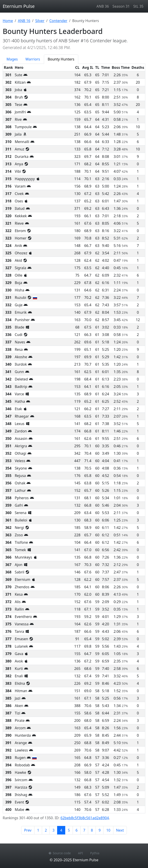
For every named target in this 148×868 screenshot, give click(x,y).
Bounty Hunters (61, 59)
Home (8, 21)
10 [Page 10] (108, 830)
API (81, 853)
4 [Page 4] (63, 830)
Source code (60, 853)
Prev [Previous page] (28, 830)
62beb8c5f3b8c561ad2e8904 (85, 818)
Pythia (95, 853)
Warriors (33, 59)
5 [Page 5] (69, 830)
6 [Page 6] (77, 830)
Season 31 (121, 6)
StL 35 (138, 6)
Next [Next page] (120, 830)
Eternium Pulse (19, 6)
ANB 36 (103, 6)
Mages (12, 59)
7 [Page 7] (84, 830)
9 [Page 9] (100, 830)
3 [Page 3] (53, 830)
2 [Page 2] (46, 830)
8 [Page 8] (92, 830)
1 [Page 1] (38, 830)
